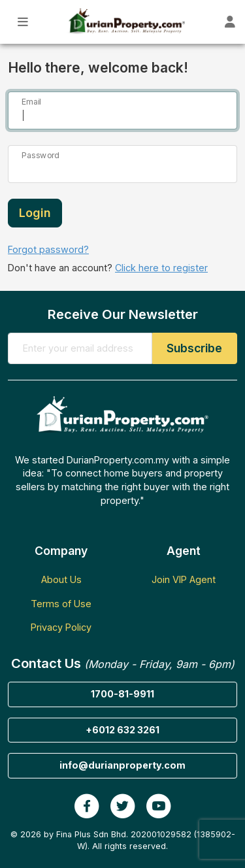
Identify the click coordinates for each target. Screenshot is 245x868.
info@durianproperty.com (122, 765)
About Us (61, 579)
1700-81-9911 (122, 694)
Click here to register (161, 268)
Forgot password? (48, 249)
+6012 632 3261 (122, 730)
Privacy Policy (61, 627)
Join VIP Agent (184, 579)
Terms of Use (61, 604)
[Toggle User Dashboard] (230, 22)
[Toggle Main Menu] (23, 22)
